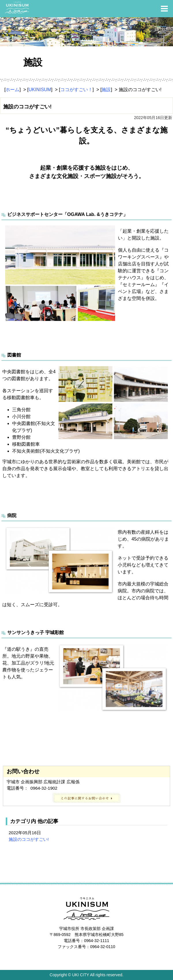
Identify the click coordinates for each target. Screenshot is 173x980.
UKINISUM (40, 90)
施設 (106, 90)
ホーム (12, 90)
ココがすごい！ (76, 90)
